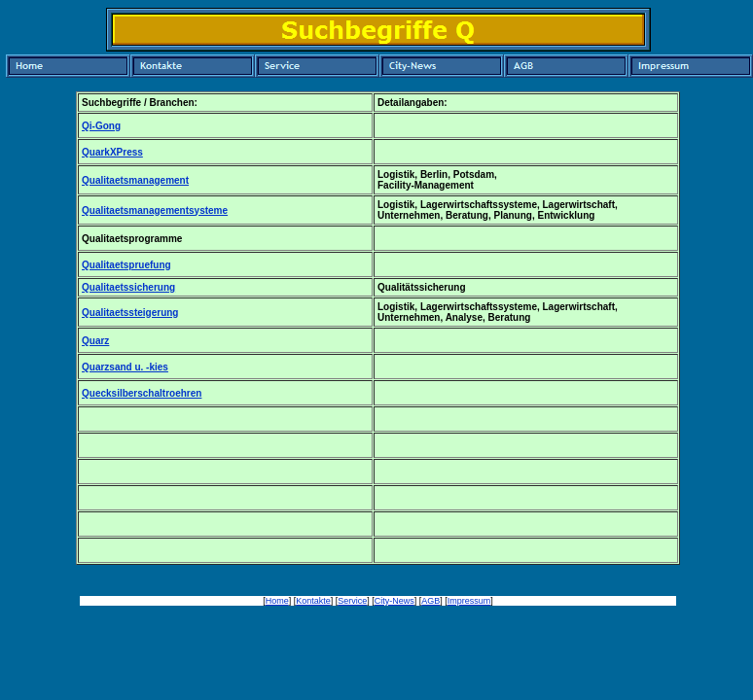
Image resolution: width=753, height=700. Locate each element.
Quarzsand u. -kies (125, 367)
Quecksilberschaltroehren (142, 393)
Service (352, 601)
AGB (430, 601)
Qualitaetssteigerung (130, 313)
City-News (394, 601)
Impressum (469, 601)
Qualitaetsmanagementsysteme (155, 210)
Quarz (95, 341)
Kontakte (313, 601)
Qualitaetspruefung (126, 265)
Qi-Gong (101, 126)
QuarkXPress (112, 152)
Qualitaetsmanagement (135, 180)
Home (277, 601)
